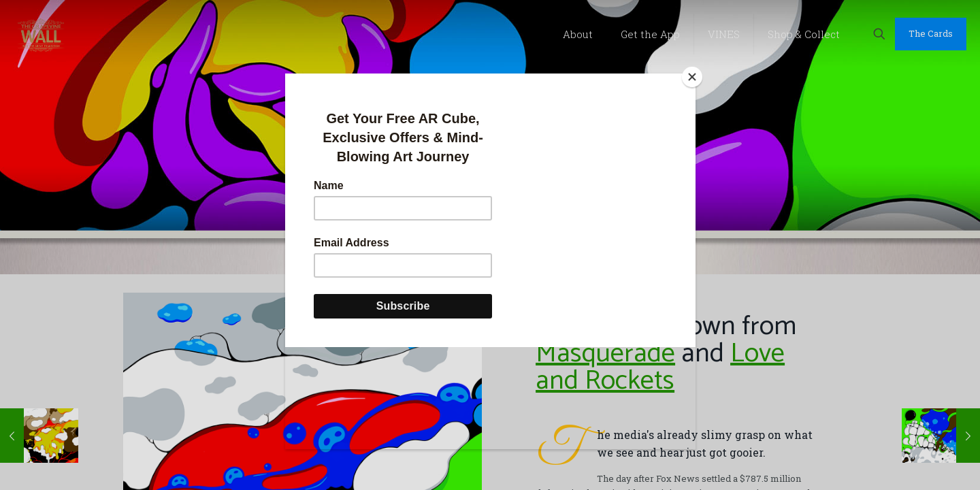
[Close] (692, 77)
